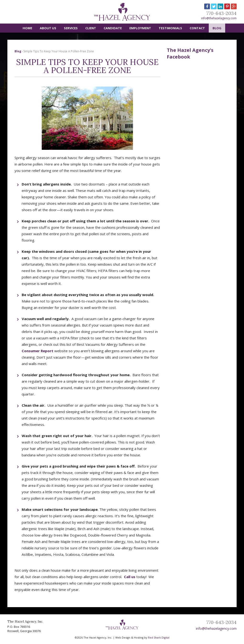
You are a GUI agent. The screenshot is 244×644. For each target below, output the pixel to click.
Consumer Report (38, 351)
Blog (217, 28)
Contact (197, 28)
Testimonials (170, 28)
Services (71, 28)
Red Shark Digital (159, 637)
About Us (48, 28)
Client (91, 28)
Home (27, 28)
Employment (140, 28)
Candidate (113, 28)
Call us (130, 577)
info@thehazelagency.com (219, 18)
